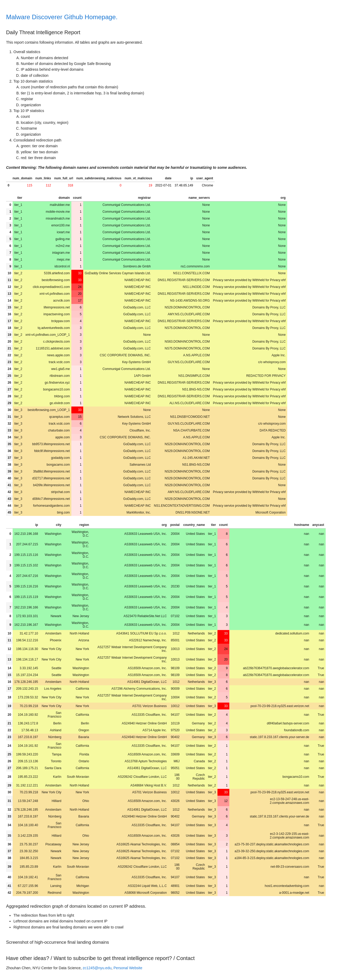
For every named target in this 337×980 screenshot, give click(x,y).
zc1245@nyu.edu (97, 968)
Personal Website (128, 968)
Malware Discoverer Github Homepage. (62, 17)
